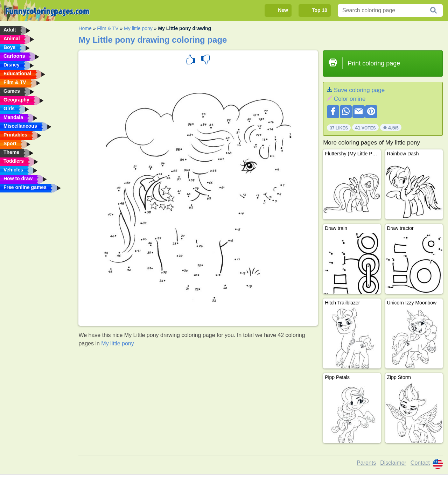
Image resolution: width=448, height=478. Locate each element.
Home (85, 28)
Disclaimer (393, 463)
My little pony (138, 28)
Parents (366, 463)
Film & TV (108, 28)
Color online (350, 99)
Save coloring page (359, 90)
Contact (420, 463)
